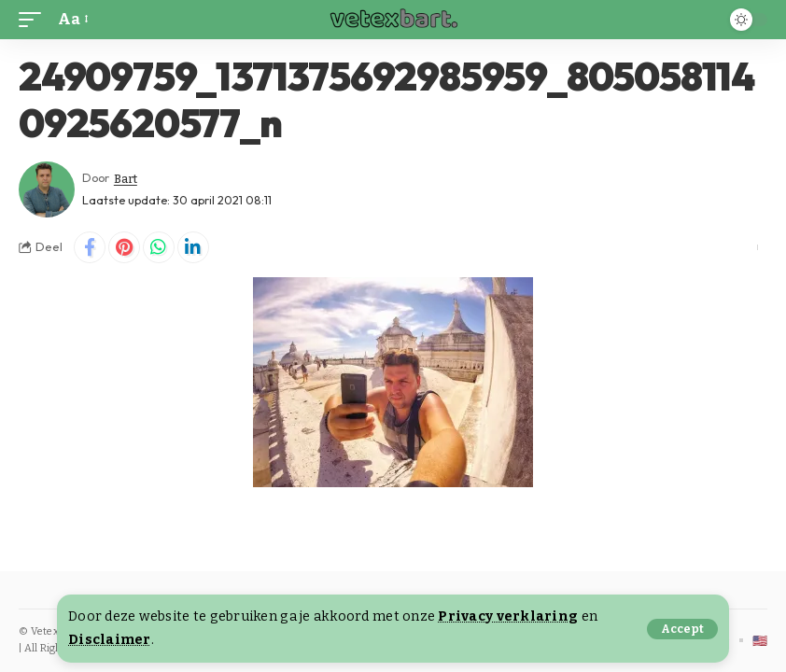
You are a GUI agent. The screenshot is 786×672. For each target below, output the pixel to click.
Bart (126, 178)
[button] (682, 629)
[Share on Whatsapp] (159, 247)
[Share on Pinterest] (124, 247)
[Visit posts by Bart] (47, 189)
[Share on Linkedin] (193, 247)
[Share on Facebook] (90, 247)
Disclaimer (110, 640)
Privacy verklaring (508, 616)
